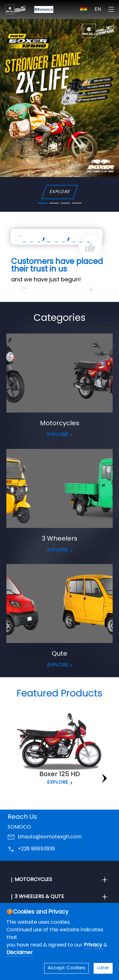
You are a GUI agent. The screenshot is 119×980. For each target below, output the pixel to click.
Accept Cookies (66, 968)
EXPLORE (60, 192)
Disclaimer (20, 953)
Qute (60, 654)
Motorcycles (60, 424)
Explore (58, 783)
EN (98, 9)
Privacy (94, 945)
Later (103, 968)
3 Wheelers (60, 539)
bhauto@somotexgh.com (50, 837)
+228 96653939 (36, 849)
